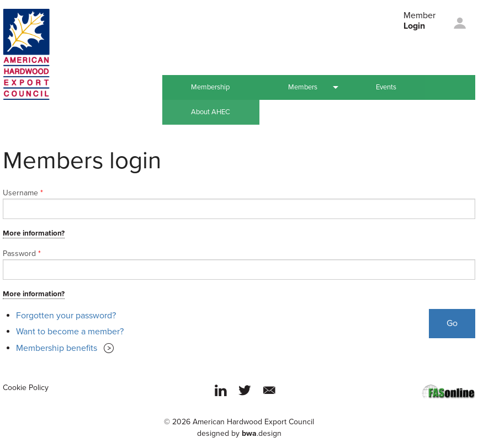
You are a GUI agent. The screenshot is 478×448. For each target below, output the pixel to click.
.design (262, 433)
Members (303, 87)
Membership (210, 87)
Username (23, 193)
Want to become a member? (70, 332)
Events (386, 87)
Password (22, 254)
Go (452, 323)
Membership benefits (57, 348)
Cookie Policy (26, 388)
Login (414, 26)
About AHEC (211, 112)
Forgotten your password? (66, 316)
